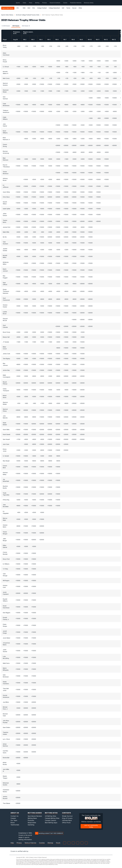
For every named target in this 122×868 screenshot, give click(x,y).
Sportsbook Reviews (35, 816)
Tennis (68, 8)
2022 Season (26, 26)
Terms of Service (30, 843)
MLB (29, 8)
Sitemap (50, 843)
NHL (34, 8)
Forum (58, 843)
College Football (42, 8)
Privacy (19, 843)
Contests (67, 813)
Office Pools (66, 823)
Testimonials (15, 825)
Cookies (42, 843)
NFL (19, 8)
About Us (15, 813)
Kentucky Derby (89, 3)
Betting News (32, 818)
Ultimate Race (67, 820)
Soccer (74, 8)
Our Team (14, 820)
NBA (24, 8)
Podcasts (31, 820)
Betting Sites (51, 813)
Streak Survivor (67, 816)
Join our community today (91, 826)
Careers (13, 818)
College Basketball (54, 8)
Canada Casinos (50, 820)
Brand (13, 823)
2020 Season (6, 26)
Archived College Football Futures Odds (28, 15)
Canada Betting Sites (52, 818)
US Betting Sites (50, 816)
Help (12, 843)
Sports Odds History (7, 15)
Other (81, 8)
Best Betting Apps (51, 823)
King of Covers (67, 818)
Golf (63, 8)
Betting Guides (35, 813)
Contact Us (14, 816)
